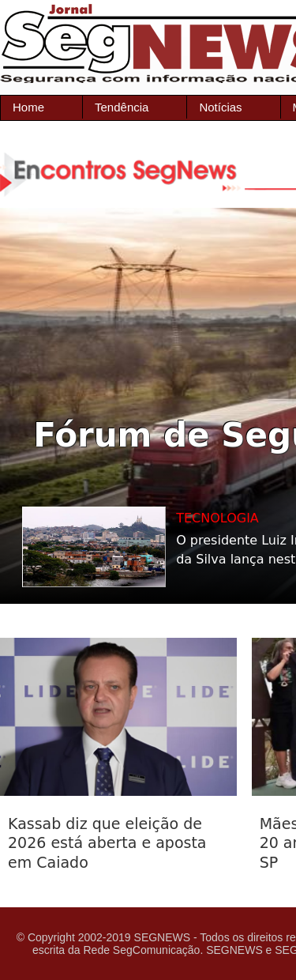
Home (28, 107)
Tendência (122, 107)
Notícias (220, 107)
